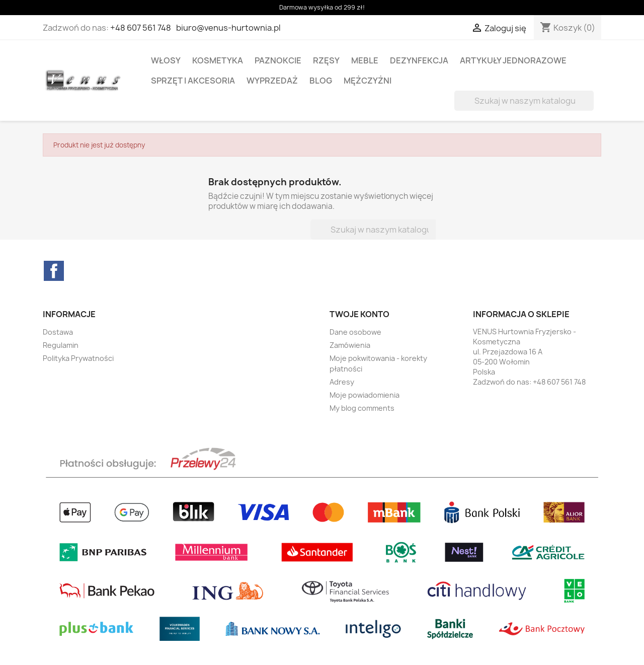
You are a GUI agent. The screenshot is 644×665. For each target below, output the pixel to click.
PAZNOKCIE (278, 60)
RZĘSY (326, 60)
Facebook (54, 271)
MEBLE (365, 60)
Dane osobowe (355, 332)
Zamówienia (350, 345)
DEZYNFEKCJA (419, 60)
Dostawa (58, 332)
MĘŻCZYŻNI (368, 81)
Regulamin (61, 345)
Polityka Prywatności (78, 358)
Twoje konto (359, 314)
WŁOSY (166, 60)
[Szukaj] (524, 101)
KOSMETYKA (218, 60)
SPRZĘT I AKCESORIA (193, 81)
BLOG (321, 81)
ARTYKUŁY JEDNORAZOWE (513, 60)
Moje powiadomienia (365, 395)
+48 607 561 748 (141, 28)
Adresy (342, 382)
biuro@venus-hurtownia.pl (228, 28)
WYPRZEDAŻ (272, 81)
